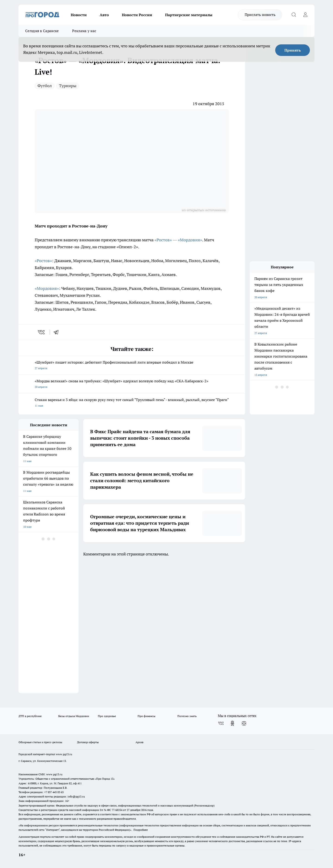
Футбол (45, 86)
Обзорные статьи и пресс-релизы (40, 742)
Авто (104, 15)
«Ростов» (43, 261)
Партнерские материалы (189, 15)
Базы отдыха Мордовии (74, 716)
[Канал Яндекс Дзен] (244, 723)
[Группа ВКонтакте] (221, 723)
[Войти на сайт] (305, 15)
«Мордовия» (47, 288)
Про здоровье (107, 716)
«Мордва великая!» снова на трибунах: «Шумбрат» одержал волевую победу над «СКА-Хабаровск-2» (132, 384)
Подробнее (141, 830)
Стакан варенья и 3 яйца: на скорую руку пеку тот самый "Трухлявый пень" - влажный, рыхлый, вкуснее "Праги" (132, 403)
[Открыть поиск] (294, 15)
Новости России (137, 15)
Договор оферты (88, 742)
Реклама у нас (84, 31)
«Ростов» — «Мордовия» (178, 240)
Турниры (68, 86)
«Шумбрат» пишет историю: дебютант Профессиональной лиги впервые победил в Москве (132, 366)
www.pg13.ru (64, 754)
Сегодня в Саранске (42, 31)
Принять (293, 50)
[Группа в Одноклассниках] (232, 723)
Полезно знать (187, 716)
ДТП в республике (30, 716)
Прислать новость (260, 15)
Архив (139, 742)
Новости (79, 15)
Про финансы (146, 716)
